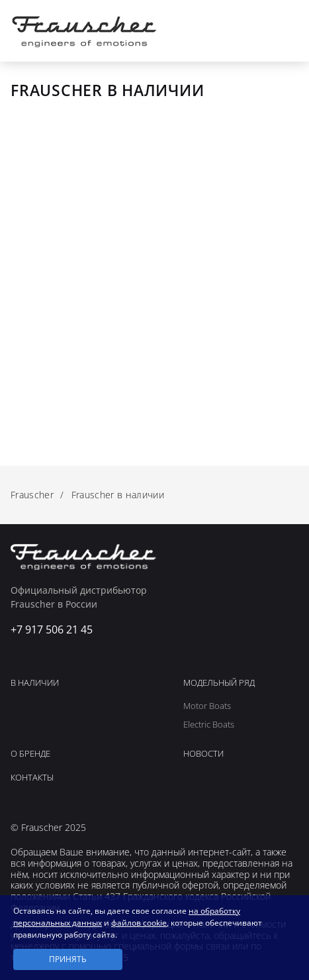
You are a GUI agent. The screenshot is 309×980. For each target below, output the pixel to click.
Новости (203, 754)
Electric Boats (209, 725)
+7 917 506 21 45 (257, 30)
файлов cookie (139, 923)
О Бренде (30, 754)
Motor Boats (207, 706)
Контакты (32, 778)
